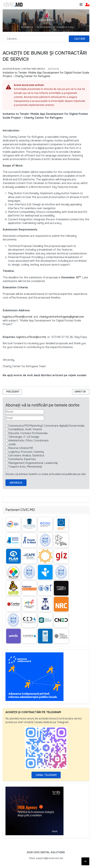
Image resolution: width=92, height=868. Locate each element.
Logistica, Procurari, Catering (26, 452)
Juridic (12, 444)
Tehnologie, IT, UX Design (24, 437)
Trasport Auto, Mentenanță (25, 467)
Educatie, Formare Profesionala (28, 433)
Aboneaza (16, 483)
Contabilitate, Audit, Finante (25, 429)
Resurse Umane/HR (21, 448)
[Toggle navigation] (81, 5)
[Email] (25, 418)
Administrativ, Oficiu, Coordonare (28, 440)
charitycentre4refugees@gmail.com (62, 317)
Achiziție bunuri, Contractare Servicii (24, 69)
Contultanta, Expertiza (22, 459)
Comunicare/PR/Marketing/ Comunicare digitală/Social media (46, 426)
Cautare (80, 39)
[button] (87, 5)
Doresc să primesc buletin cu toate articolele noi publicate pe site (46, 474)
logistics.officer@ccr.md (17, 317)
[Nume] (25, 412)
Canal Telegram (46, 775)
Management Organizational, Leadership (33, 463)
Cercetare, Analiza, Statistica (26, 455)
